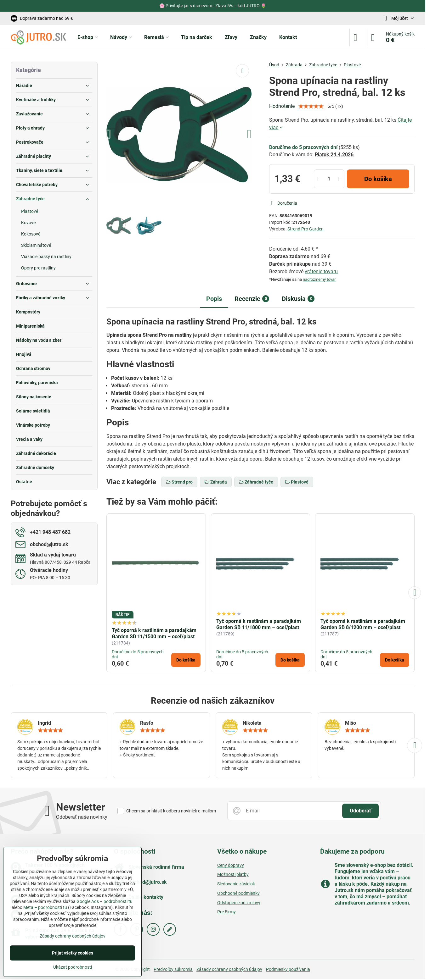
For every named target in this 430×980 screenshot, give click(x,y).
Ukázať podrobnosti (73, 967)
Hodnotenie (282, 106)
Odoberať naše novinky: (82, 817)
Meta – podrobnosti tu (45, 907)
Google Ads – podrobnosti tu (105, 901)
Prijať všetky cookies (73, 953)
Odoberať (360, 811)
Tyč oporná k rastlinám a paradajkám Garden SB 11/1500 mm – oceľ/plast (154, 633)
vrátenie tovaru (321, 271)
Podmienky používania (288, 969)
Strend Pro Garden (306, 229)
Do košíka (378, 179)
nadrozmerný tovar (319, 279)
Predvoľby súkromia (173, 969)
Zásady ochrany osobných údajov (229, 969)
